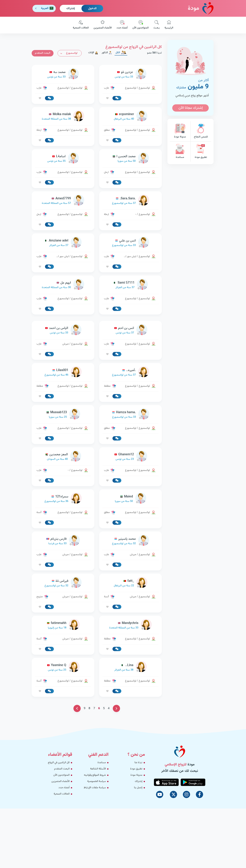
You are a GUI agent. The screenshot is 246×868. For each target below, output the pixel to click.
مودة (201, 8)
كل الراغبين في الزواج (59, 763)
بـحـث (157, 25)
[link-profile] (130, 75)
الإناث (93, 53)
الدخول (92, 9)
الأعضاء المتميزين (103, 25)
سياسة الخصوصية (97, 781)
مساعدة (180, 152)
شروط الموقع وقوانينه (95, 775)
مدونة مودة (180, 131)
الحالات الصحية (81, 25)
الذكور (107, 53)
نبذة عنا (138, 763)
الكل (121, 53)
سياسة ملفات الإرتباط (95, 788)
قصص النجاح (201, 131)
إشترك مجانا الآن (191, 108)
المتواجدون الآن (141, 25)
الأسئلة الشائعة (98, 769)
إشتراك (71, 9)
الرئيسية (169, 25)
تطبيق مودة (201, 152)
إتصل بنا (138, 788)
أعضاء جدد (122, 25)
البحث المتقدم (43, 53)
